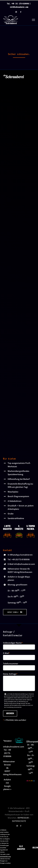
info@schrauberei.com (19, 7)
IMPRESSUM (23, 818)
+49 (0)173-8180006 (21, 559)
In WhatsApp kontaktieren (20, 555)
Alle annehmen (21, 848)
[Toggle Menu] (33, 20)
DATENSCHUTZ (19, 821)
